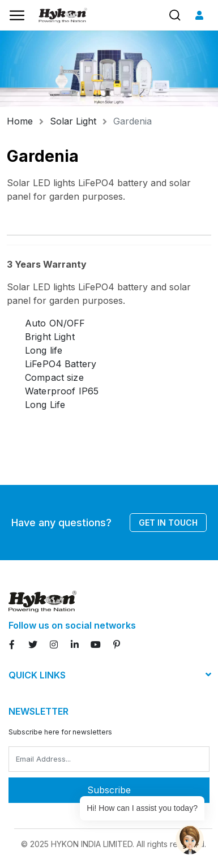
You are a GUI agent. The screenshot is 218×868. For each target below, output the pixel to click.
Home (20, 121)
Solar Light (73, 121)
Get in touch (168, 523)
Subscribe (109, 790)
